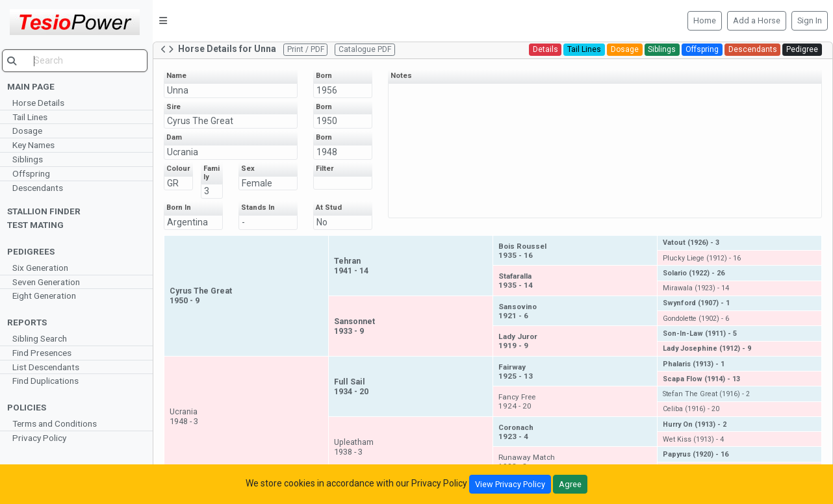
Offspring (34, 173)
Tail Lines (33, 117)
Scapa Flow (702, 379)
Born (327, 76)
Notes (404, 76)
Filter (327, 169)
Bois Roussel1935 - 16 (524, 251)
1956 (329, 90)
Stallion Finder (47, 211)
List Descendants (49, 367)
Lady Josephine (708, 348)
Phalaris (694, 364)
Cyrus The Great (203, 121)
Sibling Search (43, 338)
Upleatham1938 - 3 (356, 447)
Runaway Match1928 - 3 (529, 462)
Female (260, 183)
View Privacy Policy (510, 484)
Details (545, 49)
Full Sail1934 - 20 (354, 386)
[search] (78, 61)
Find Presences (45, 353)
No (325, 222)
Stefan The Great (707, 394)
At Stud (331, 208)
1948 (329, 152)
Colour (181, 169)
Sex (251, 169)
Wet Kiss (694, 439)
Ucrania (186, 152)
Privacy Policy (43, 438)
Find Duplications (49, 381)
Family (215, 173)
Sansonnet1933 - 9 (357, 326)
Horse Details (42, 103)
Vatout (692, 243)
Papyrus (696, 454)
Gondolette (697, 319)
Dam (177, 137)
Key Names (37, 145)
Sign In (810, 20)
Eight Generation (47, 296)
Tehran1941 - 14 (354, 266)
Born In (182, 208)
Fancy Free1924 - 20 (519, 401)
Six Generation (44, 268)
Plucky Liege (702, 258)
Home (705, 20)
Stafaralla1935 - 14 (518, 281)
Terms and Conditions (58, 423)
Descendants (41, 188)
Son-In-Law (700, 334)
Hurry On (695, 424)
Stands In (261, 208)
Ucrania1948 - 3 (187, 416)
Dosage (31, 131)
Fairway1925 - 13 (518, 372)
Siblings (31, 159)
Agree (570, 484)
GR (176, 183)
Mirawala (697, 288)
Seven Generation (49, 282)
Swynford (697, 303)
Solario (694, 273)
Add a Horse (757, 20)
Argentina (191, 222)
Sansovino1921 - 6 (519, 311)
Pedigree (802, 49)
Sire (177, 107)
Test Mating (39, 225)
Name (180, 76)
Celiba (692, 409)
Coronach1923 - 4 (518, 432)
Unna (181, 90)
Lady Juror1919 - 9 (520, 341)
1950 (329, 121)
